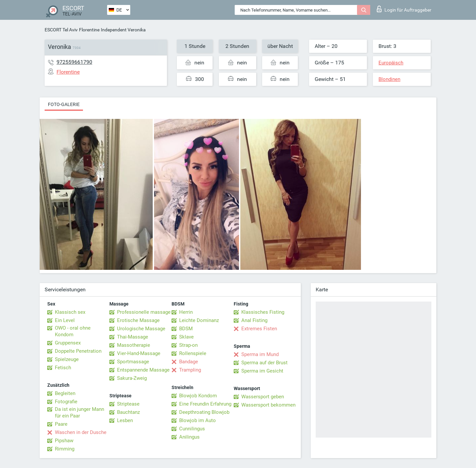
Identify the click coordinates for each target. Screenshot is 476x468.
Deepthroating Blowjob (204, 412)
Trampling (190, 370)
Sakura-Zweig (132, 378)
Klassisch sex (70, 312)
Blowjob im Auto (198, 420)
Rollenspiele (193, 353)
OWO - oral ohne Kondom (73, 331)
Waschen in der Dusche (81, 432)
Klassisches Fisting (263, 312)
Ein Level (65, 320)
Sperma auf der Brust (264, 363)
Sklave (186, 337)
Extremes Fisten (259, 329)
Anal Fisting (254, 320)
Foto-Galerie (64, 104)
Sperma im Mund (260, 354)
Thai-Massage (133, 337)
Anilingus (189, 437)
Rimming (65, 449)
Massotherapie (134, 345)
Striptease (128, 404)
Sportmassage (133, 362)
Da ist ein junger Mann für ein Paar (79, 413)
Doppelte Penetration (78, 351)
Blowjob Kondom (198, 396)
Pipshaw (64, 441)
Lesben (125, 420)
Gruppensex (68, 343)
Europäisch (391, 63)
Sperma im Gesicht (262, 371)
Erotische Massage (138, 320)
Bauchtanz (128, 412)
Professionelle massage (144, 312)
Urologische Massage (141, 329)
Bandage (189, 362)
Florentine (89, 30)
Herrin (186, 312)
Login (404, 9)
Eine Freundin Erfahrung (205, 404)
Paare (61, 424)
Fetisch (63, 368)
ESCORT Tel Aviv (61, 30)
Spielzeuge (67, 359)
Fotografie (66, 402)
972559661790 (74, 62)
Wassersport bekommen (268, 405)
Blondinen (389, 79)
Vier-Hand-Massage (139, 353)
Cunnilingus (192, 429)
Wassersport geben (263, 397)
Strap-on (188, 345)
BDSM (186, 329)
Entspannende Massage (143, 370)
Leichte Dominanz (199, 320)
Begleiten (65, 393)
